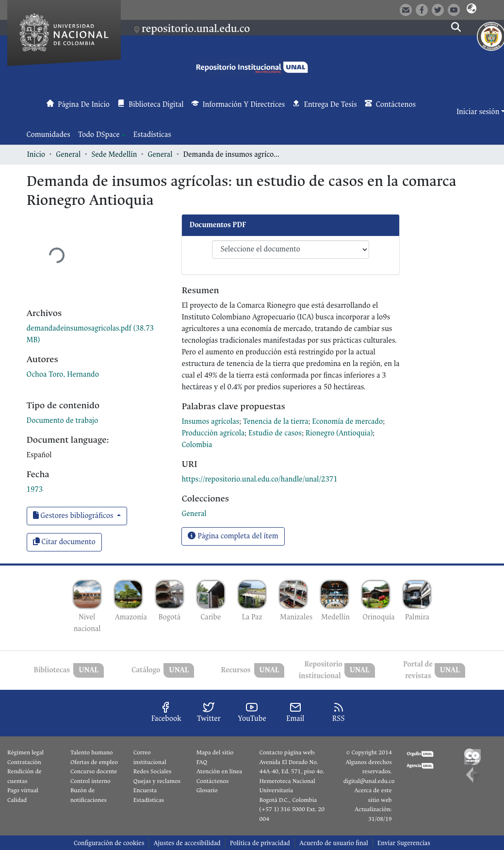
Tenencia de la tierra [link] (276, 422)
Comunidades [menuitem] (49, 135)
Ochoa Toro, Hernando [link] (63, 375)
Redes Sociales (152, 771)
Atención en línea (219, 771)
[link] (194, 514)
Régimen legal (25, 752)
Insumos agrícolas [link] (210, 422)
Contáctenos (213, 781)
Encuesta (145, 790)
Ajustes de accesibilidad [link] (187, 843)
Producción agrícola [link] (213, 433)
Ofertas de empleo (94, 762)
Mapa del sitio (215, 752)
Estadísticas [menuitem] (152, 135)
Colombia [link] (197, 445)
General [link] (68, 155)
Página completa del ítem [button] (233, 536)
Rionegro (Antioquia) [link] (339, 433)
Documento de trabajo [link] (63, 421)
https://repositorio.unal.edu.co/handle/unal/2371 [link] (259, 479)
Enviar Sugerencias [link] (404, 843)
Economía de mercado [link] (347, 422)
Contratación (24, 762)
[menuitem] (102, 135)
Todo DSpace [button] (99, 135)
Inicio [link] (36, 155)
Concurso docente (94, 771)
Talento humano (92, 752)
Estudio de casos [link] (275, 433)
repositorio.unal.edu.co (196, 29)
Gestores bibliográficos (74, 516)
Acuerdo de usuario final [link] (334, 843)
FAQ (202, 762)
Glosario (207, 790)
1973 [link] (35, 490)
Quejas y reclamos (157, 781)
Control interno (90, 781)
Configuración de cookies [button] (109, 843)
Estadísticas (149, 800)
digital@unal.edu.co (369, 781)
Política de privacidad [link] (260, 843)
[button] (471, 9)
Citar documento (64, 542)
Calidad (17, 800)
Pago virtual (23, 790)
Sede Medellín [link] (114, 155)
